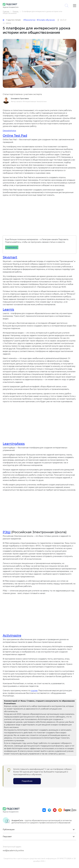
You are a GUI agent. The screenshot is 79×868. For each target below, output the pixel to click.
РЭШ (7, 532)
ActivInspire (12, 635)
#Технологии (29, 20)
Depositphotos (9, 131)
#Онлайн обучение (46, 20)
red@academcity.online (13, 851)
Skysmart (10, 257)
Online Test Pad (15, 136)
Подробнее (27, 781)
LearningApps (14, 444)
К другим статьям (12, 20)
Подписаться (12, 247)
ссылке (34, 691)
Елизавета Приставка (20, 99)
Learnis (8, 309)
